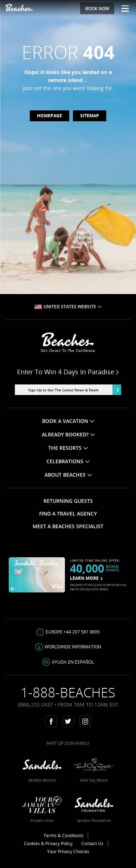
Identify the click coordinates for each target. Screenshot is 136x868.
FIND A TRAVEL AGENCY (68, 514)
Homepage (50, 116)
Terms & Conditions (63, 836)
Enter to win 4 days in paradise (68, 372)
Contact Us (92, 843)
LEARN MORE (86, 578)
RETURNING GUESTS (68, 501)
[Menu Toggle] (122, 8)
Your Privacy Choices (68, 851)
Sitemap (90, 116)
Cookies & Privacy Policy (48, 843)
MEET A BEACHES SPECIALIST (68, 526)
